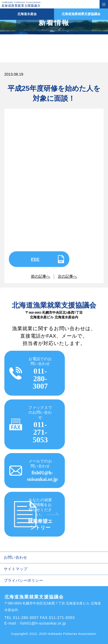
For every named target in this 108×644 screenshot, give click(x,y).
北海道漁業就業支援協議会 (81, 14)
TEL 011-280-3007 (22, 618)
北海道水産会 (27, 14)
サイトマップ (16, 569)
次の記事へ (67, 276)
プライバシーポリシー (23, 581)
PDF (35, 259)
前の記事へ (41, 276)
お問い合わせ (15, 557)
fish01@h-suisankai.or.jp (43, 623)
